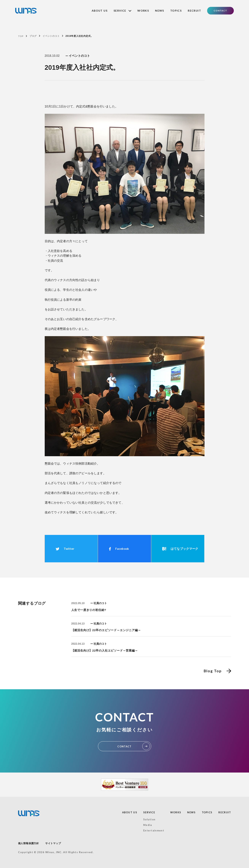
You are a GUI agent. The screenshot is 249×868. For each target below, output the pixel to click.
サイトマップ (53, 843)
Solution (149, 819)
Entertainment (154, 830)
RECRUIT (194, 11)
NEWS (160, 11)
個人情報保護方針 (29, 843)
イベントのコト (51, 36)
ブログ (33, 36)
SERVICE (122, 11)
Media (148, 825)
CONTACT (220, 11)
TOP (21, 36)
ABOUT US (100, 11)
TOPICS (176, 11)
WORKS (143, 11)
